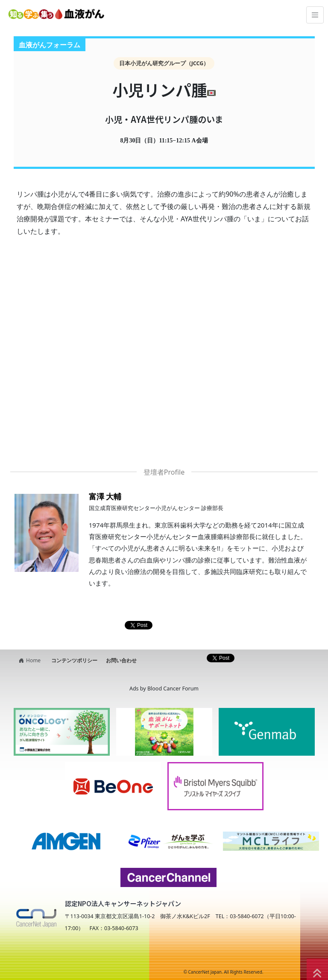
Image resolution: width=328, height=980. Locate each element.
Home (29, 660)
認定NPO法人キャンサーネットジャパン (123, 903)
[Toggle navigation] (315, 15)
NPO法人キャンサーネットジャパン (85, 955)
